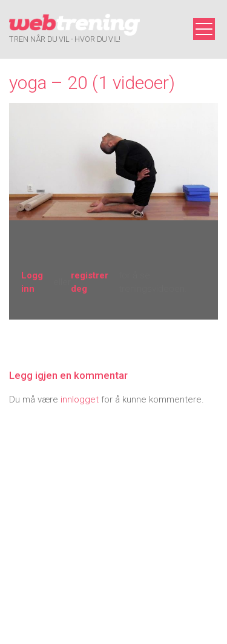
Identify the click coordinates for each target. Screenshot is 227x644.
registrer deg (90, 282)
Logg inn (32, 282)
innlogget (80, 399)
